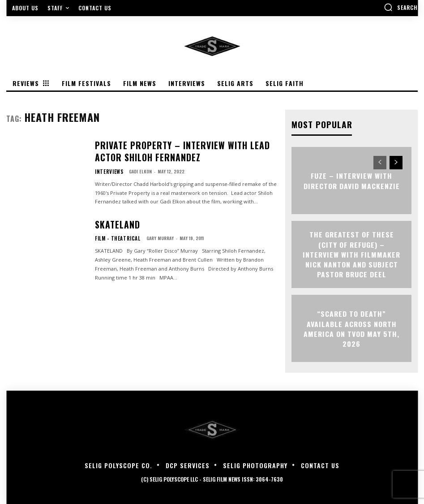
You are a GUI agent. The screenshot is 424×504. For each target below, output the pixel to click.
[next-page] (396, 162)
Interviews (107, 168)
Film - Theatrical (113, 237)
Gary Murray (152, 236)
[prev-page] (380, 162)
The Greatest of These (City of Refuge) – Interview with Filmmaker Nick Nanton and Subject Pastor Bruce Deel (352, 254)
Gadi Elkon (135, 168)
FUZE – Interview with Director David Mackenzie (351, 180)
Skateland (112, 225)
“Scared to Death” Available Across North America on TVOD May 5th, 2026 (352, 328)
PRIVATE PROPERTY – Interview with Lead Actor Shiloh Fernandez (176, 152)
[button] (401, 7)
